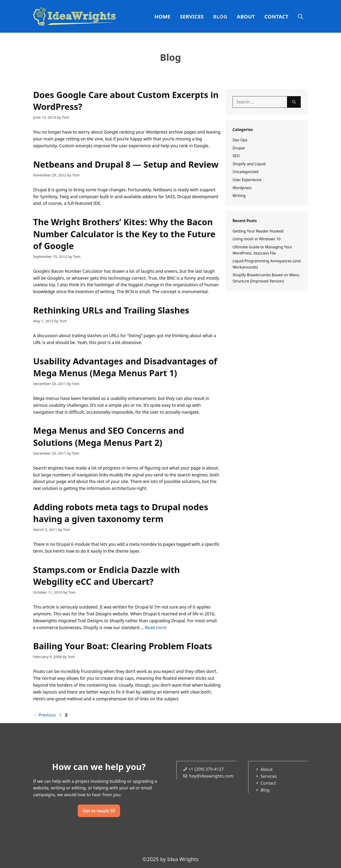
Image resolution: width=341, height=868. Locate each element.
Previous (44, 715)
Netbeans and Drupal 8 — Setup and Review (126, 164)
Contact (276, 16)
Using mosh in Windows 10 (257, 239)
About (246, 16)
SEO (236, 156)
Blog (220, 16)
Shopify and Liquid (249, 164)
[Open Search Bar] (301, 16)
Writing (239, 196)
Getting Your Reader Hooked (258, 231)
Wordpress (242, 188)
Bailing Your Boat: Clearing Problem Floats (123, 646)
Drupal (239, 148)
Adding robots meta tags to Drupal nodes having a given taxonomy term (121, 513)
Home (162, 16)
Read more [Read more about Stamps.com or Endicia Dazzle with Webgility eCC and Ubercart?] (156, 627)
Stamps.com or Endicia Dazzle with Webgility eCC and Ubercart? (107, 576)
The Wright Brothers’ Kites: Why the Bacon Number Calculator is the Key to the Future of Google (124, 234)
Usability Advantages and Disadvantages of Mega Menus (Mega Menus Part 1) (125, 367)
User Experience (247, 180)
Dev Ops (240, 140)
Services (192, 16)
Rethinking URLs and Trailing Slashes (111, 310)
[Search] (294, 102)
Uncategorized (246, 172)
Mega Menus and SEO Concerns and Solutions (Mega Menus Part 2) (109, 436)
